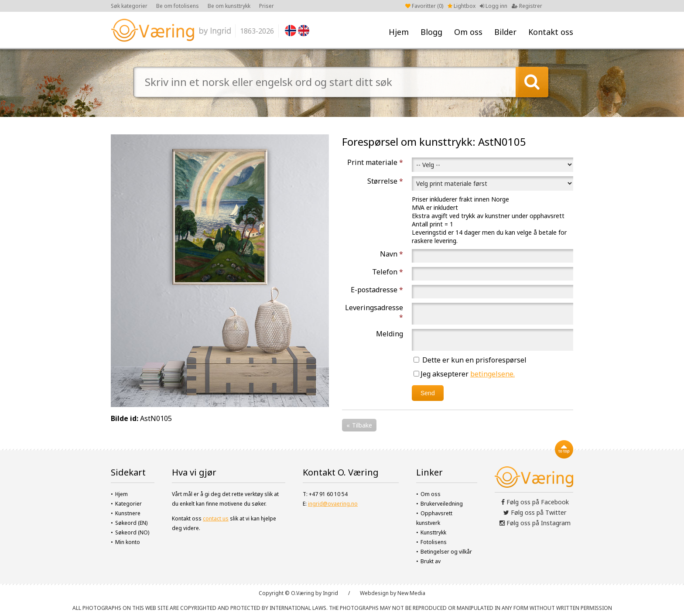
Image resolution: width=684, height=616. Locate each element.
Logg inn (494, 6)
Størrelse (385, 181)
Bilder (505, 32)
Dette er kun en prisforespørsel (470, 360)
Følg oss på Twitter (535, 512)
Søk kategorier (129, 6)
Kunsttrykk (433, 532)
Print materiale (375, 162)
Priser (267, 6)
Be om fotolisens (178, 6)
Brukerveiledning (442, 504)
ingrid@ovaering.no (333, 504)
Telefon (388, 272)
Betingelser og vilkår (446, 552)
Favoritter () (424, 6)
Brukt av (431, 561)
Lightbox (462, 6)
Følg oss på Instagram (535, 523)
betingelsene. (492, 374)
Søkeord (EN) (131, 523)
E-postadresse (377, 290)
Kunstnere (128, 513)
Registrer (527, 6)
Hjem (399, 32)
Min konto (128, 542)
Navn (392, 254)
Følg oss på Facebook (535, 502)
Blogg (431, 32)
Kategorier (128, 504)
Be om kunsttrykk (229, 6)
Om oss (468, 32)
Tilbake (362, 425)
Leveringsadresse (374, 312)
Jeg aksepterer (464, 374)
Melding (390, 334)
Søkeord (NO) (132, 532)
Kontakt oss (551, 32)
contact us (216, 518)
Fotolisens (434, 542)
